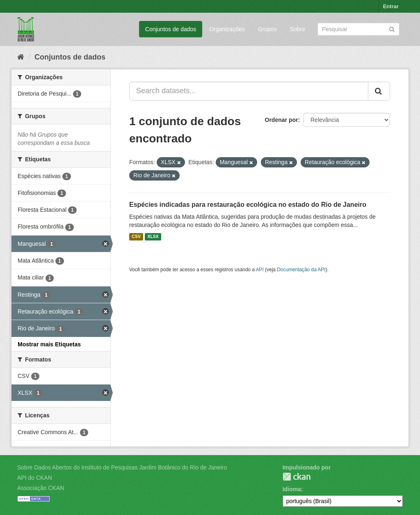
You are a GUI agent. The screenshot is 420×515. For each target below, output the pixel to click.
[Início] (21, 57)
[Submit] (392, 29)
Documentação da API (301, 270)
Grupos (267, 29)
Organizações (227, 29)
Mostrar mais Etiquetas (49, 344)
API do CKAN (35, 478)
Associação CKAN (41, 488)
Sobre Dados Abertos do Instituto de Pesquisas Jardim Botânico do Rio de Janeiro (122, 467)
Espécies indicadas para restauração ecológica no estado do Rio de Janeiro (248, 205)
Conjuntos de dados (171, 29)
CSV (136, 237)
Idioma (292, 489)
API (260, 270)
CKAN (297, 477)
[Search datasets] (358, 29)
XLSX (153, 237)
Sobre (298, 29)
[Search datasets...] (249, 91)
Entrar (391, 6)
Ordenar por (282, 120)
